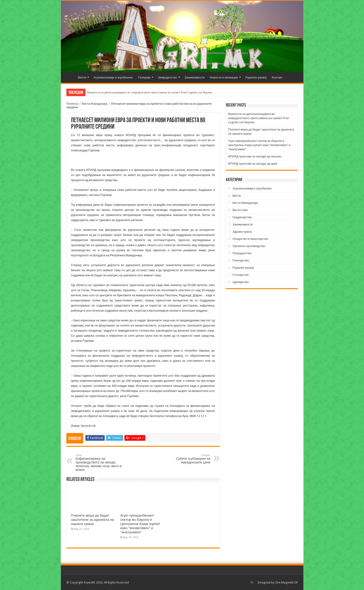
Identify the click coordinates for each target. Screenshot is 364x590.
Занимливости (195, 77)
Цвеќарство (240, 282)
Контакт (277, 77)
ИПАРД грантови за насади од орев (253, 164)
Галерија (144, 77)
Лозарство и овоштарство (250, 239)
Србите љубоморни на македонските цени (187, 459)
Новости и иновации (224, 77)
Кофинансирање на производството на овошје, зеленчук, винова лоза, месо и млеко (99, 463)
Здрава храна (242, 232)
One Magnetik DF (286, 582)
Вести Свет (240, 210)
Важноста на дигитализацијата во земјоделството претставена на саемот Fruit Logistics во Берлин (150, 92)
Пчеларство (241, 260)
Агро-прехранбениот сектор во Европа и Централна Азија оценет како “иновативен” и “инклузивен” (140, 524)
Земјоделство (167, 77)
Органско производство (249, 246)
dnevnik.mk (88, 426)
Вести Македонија (95, 104)
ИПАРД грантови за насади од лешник (255, 156)
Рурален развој (256, 77)
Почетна (69, 77)
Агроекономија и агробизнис (113, 77)
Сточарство (240, 275)
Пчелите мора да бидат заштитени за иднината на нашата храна (93, 520)
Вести (82, 77)
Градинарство (242, 217)
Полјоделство (242, 253)
